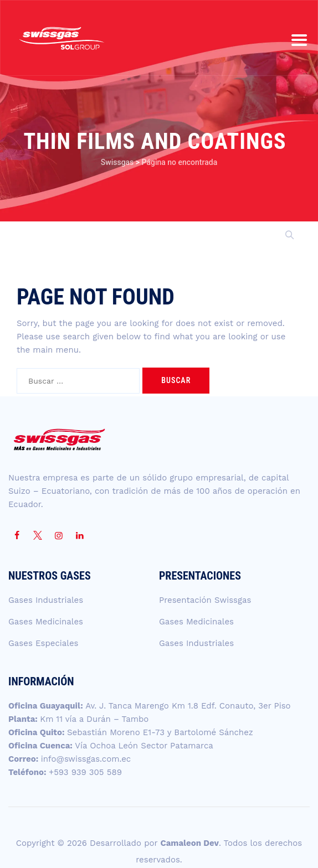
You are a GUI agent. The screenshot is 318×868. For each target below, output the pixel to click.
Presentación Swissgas (205, 600)
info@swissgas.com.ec (86, 759)
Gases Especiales (43, 643)
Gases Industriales (46, 600)
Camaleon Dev (189, 843)
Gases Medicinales (46, 622)
